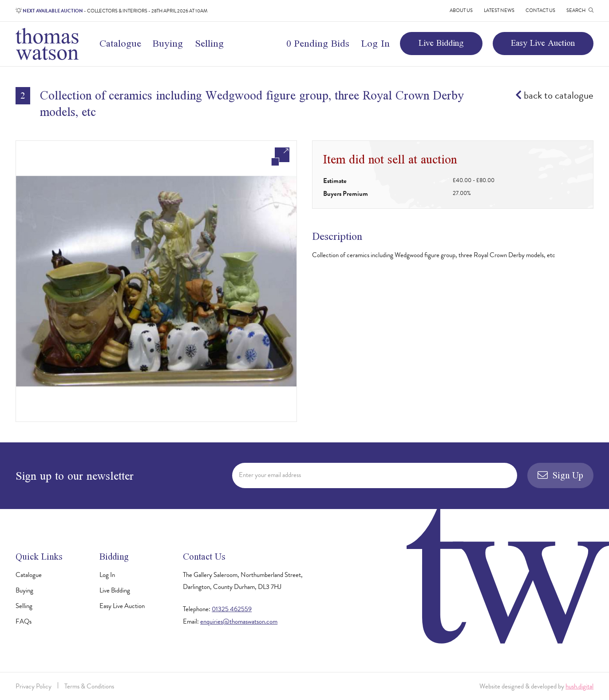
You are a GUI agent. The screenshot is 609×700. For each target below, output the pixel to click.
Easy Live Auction (543, 43)
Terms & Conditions (89, 686)
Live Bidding (441, 43)
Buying (168, 43)
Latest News (499, 10)
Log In (375, 43)
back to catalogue (554, 95)
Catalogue (120, 43)
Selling (209, 43)
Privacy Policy (34, 686)
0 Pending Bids (318, 43)
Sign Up (560, 475)
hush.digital (579, 686)
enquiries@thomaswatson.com (239, 621)
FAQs (24, 621)
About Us (461, 10)
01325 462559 (232, 609)
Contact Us (540, 10)
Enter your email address (270, 475)
